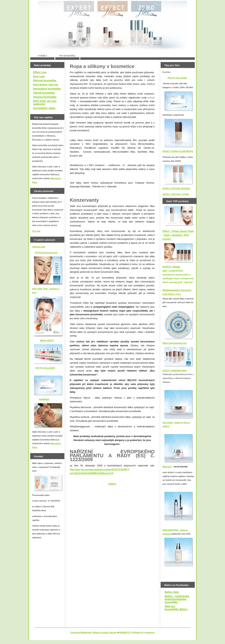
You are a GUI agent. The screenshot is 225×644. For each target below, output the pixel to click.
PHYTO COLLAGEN (45, 368)
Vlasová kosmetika (45, 97)
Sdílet (111, 484)
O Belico (42, 56)
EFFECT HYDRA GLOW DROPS (178, 151)
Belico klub (172, 592)
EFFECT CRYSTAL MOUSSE (176, 188)
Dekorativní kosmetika (47, 89)
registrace (150, 632)
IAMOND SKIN (179, 371)
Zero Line (39, 76)
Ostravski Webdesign (81, 632)
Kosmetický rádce (44, 108)
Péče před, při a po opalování (45, 103)
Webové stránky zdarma (105, 632)
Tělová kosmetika (44, 93)
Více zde (36, 231)
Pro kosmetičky (67, 56)
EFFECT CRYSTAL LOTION (176, 194)
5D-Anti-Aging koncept (46, 253)
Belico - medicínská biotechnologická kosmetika (177, 599)
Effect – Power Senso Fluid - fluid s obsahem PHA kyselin (178, 235)
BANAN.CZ (125, 632)
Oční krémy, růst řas (46, 85)
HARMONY (44, 399)
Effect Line (40, 72)
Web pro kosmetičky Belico (176, 608)
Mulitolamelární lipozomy (177, 290)
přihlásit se (138, 632)
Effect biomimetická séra (175, 343)
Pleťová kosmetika (45, 80)
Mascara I (167, 467)
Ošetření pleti (39, 247)
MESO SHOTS (47, 340)
